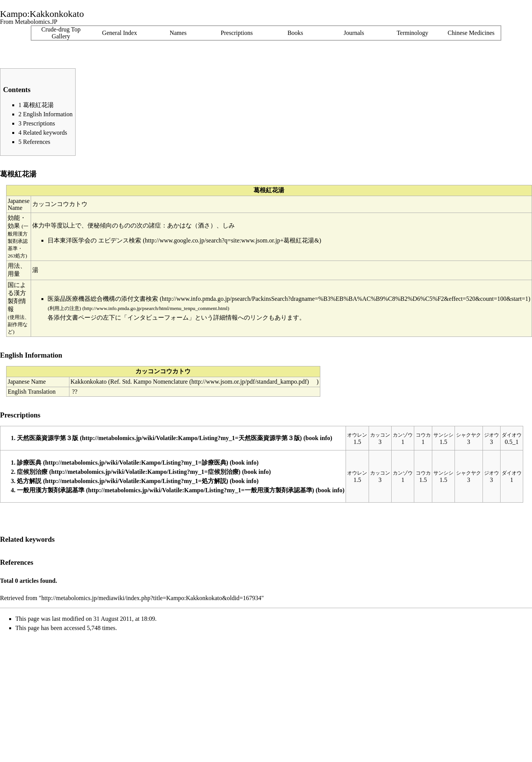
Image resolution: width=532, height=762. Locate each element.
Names (178, 33)
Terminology (412, 33)
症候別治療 (32, 472)
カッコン (380, 435)
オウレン (357, 435)
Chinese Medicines (471, 33)
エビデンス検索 (120, 240)
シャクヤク (469, 435)
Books (295, 33)
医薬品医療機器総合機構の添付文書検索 (103, 299)
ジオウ (492, 435)
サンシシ (443, 435)
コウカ (423, 435)
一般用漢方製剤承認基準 (51, 490)
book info (318, 438)
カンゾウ (403, 435)
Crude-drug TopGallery (61, 33)
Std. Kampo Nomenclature (155, 382)
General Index (119, 33)
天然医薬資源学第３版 (48, 438)
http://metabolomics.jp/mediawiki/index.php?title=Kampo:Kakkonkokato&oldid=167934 (152, 598)
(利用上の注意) (64, 308)
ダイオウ (512, 435)
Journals (354, 33)
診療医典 (29, 463)
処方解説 (29, 481)
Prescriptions (237, 33)
